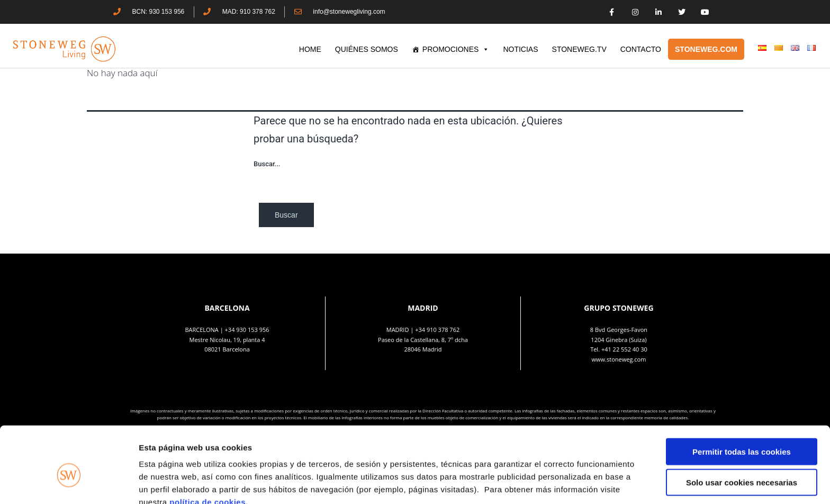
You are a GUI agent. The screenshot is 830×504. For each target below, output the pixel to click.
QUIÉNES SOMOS (367, 49)
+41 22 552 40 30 (624, 349)
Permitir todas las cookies (742, 398)
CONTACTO (641, 49)
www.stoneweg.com (619, 359)
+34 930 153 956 (247, 330)
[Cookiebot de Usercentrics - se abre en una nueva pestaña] (69, 483)
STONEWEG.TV (579, 49)
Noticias (520, 49)
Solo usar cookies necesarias (742, 430)
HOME (310, 49)
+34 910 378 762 (437, 330)
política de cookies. (210, 449)
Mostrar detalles (569, 483)
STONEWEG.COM (706, 49)
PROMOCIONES (456, 49)
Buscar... (267, 164)
